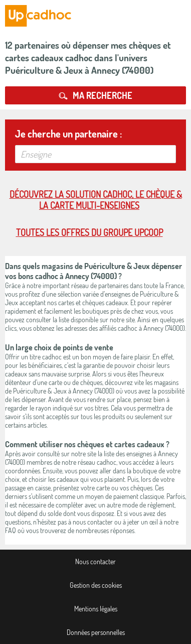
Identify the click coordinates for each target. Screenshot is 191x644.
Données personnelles (96, 632)
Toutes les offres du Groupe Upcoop (89, 232)
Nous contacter (95, 561)
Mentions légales (96, 609)
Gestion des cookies (96, 585)
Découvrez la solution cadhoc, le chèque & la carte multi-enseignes (96, 200)
